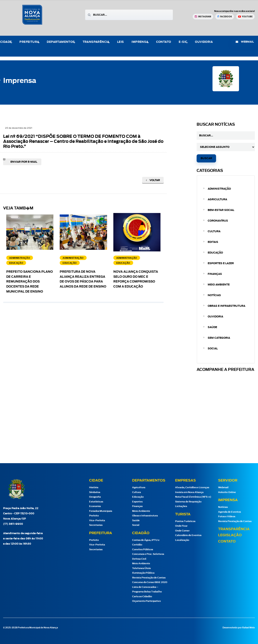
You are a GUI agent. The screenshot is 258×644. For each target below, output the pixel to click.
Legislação (230, 535)
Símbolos (95, 492)
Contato (164, 42)
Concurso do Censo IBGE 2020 (150, 582)
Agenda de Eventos (230, 512)
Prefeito (94, 516)
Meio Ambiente (219, 285)
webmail (245, 42)
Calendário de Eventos (188, 535)
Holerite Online (227, 492)
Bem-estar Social (221, 210)
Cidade (6, 42)
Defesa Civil (139, 559)
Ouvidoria (204, 42)
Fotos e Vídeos (227, 517)
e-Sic (183, 42)
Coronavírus (218, 221)
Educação (215, 253)
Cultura (214, 231)
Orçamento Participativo (146, 601)
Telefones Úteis (141, 568)
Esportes (137, 502)
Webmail (223, 487)
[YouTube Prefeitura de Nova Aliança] (245, 17)
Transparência (96, 42)
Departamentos (61, 42)
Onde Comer (182, 531)
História (94, 487)
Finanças (215, 274)
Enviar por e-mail (24, 162)
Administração (219, 189)
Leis (121, 42)
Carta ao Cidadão (142, 596)
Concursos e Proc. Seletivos (148, 554)
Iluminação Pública (143, 573)
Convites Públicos (143, 550)
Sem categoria (219, 338)
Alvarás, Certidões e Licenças (192, 487)
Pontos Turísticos (185, 521)
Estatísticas (96, 502)
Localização (182, 540)
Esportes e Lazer (221, 263)
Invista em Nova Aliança (189, 492)
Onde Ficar (181, 526)
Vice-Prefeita (97, 520)
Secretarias (96, 525)
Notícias (214, 295)
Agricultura (217, 199)
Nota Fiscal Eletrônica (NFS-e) (193, 497)
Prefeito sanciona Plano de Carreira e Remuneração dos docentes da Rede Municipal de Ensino (30, 282)
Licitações (181, 506)
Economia (95, 506)
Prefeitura (29, 42)
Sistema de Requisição (188, 502)
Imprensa (140, 42)
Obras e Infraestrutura (226, 306)
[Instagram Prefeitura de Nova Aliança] (203, 17)
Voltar (153, 180)
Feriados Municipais (101, 511)
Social (213, 349)
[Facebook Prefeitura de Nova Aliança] (225, 17)
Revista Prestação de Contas (149, 578)
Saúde (212, 327)
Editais (213, 242)
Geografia (95, 497)
